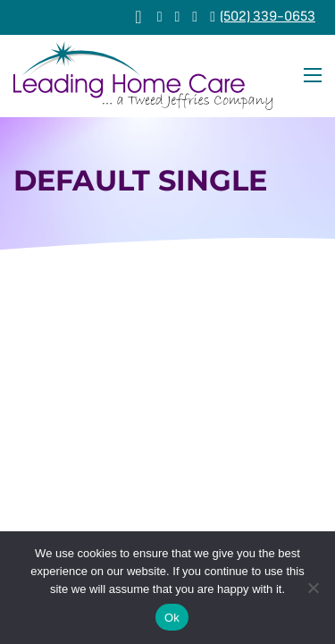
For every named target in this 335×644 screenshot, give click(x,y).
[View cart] (138, 17)
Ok (172, 618)
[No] (313, 588)
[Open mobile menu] (313, 75)
